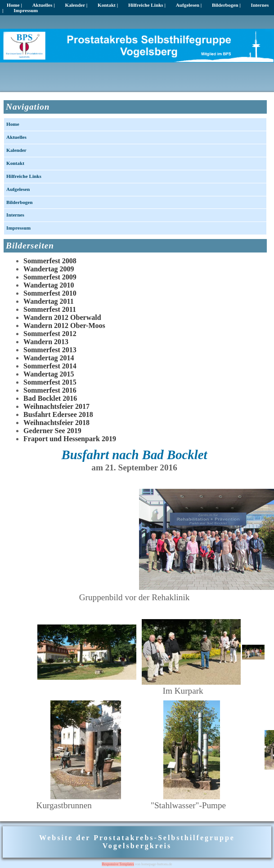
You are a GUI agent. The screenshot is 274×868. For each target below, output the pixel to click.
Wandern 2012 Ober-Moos (64, 325)
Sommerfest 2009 (50, 277)
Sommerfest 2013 (50, 350)
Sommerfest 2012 (50, 334)
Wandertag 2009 (49, 269)
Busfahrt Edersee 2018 (58, 414)
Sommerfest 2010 (50, 293)
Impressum (26, 10)
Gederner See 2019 (52, 431)
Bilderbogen (19, 202)
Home (13, 124)
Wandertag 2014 (49, 358)
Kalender (16, 150)
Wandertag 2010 (49, 285)
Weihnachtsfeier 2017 (56, 406)
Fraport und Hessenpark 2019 (70, 439)
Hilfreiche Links (24, 176)
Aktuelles (16, 137)
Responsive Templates (118, 864)
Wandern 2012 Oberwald (62, 317)
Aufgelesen (18, 189)
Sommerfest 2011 (50, 309)
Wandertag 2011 (49, 301)
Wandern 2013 (46, 342)
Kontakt (15, 163)
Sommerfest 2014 (50, 366)
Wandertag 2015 (49, 374)
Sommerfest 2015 (50, 382)
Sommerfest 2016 (50, 390)
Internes (15, 215)
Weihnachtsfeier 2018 (56, 423)
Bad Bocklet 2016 (50, 398)
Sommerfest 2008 (50, 261)
